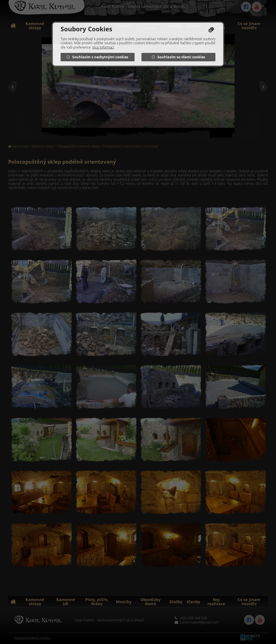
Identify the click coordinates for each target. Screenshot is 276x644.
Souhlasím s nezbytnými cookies (98, 57)
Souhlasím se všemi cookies (179, 57)
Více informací (103, 47)
